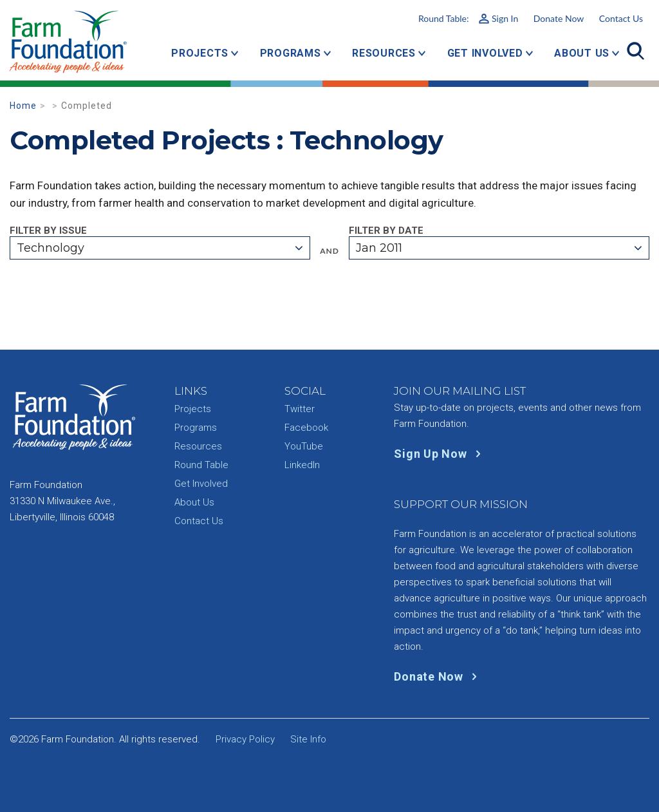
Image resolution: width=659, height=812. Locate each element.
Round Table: (468, 18)
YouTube (304, 446)
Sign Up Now (440, 454)
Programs (291, 53)
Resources (384, 53)
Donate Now (559, 18)
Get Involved (485, 53)
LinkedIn (302, 465)
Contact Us (621, 18)
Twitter (300, 409)
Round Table (201, 465)
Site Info (308, 739)
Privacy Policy (245, 739)
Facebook (306, 428)
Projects (200, 53)
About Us (582, 53)
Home (23, 106)
